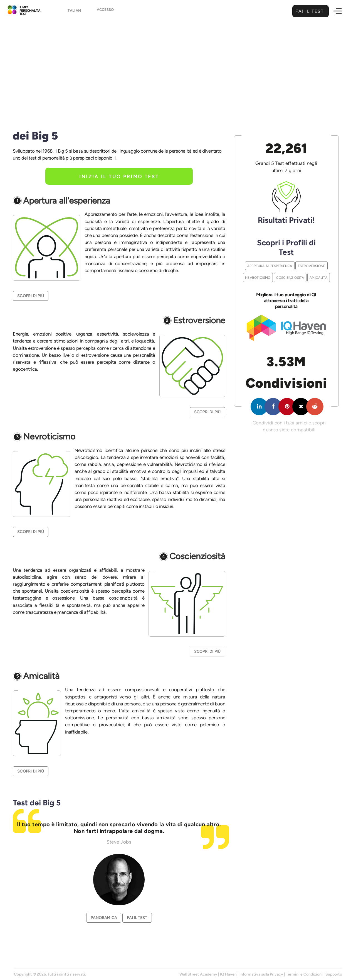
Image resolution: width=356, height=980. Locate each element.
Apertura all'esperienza (67, 201)
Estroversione (199, 321)
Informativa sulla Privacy (261, 974)
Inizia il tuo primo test (119, 177)
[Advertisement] (178, 66)
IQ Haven (228, 974)
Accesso (105, 12)
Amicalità (41, 676)
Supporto (334, 974)
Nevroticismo (49, 437)
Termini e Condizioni (304, 974)
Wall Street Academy (198, 974)
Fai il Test (309, 11)
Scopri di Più (31, 296)
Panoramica (104, 918)
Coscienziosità (197, 557)
